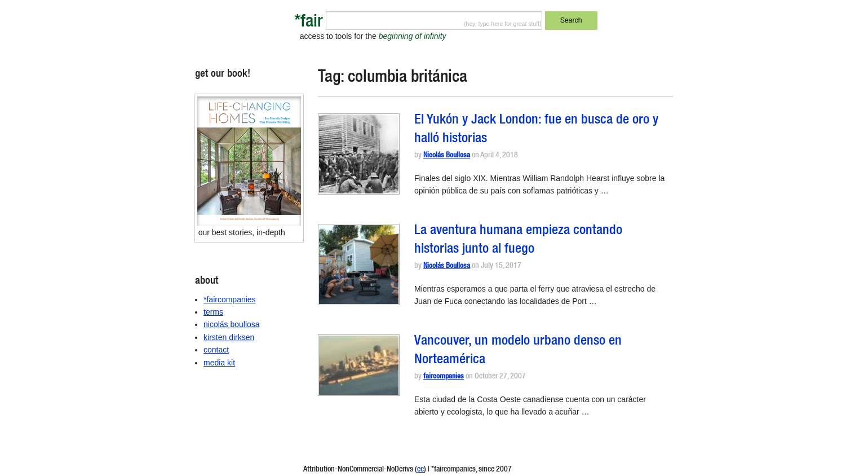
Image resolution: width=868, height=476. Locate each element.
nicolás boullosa (232, 324)
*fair (309, 23)
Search (571, 20)
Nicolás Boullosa (447, 156)
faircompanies (444, 377)
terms (213, 312)
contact (216, 350)
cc (420, 470)
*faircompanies (230, 299)
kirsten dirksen (229, 337)
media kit (219, 363)
